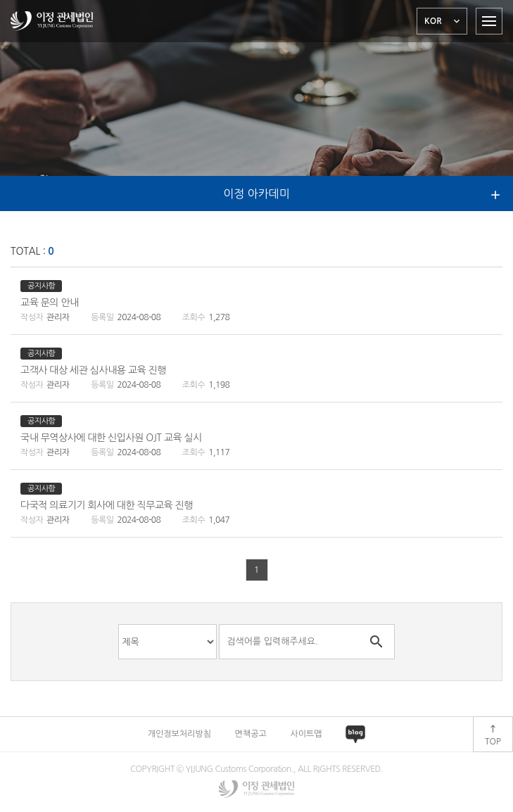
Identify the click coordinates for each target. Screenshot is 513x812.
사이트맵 (306, 734)
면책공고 (251, 734)
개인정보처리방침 (179, 734)
